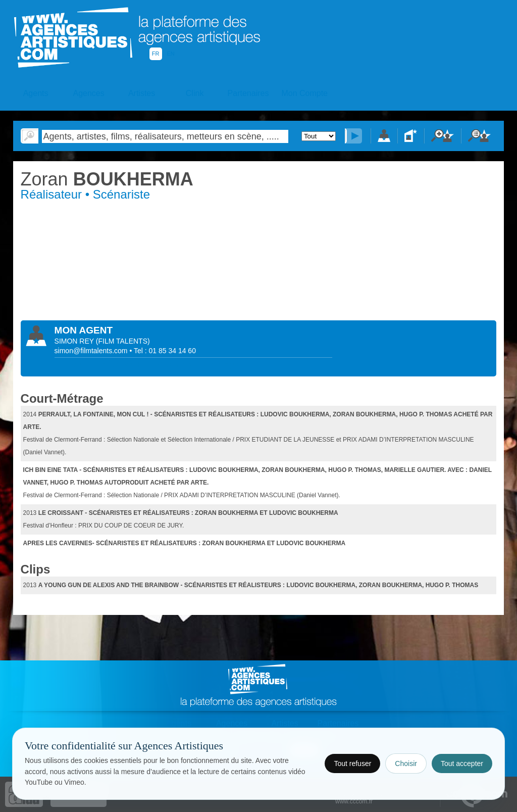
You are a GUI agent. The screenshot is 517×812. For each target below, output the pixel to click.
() (123, 341)
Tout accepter (462, 763)
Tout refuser (352, 763)
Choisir (406, 763)
